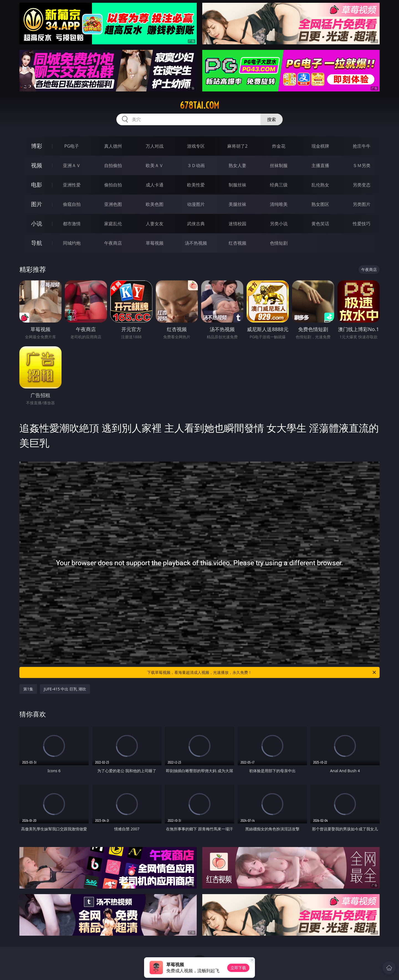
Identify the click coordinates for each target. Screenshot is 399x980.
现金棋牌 (320, 146)
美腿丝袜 (237, 204)
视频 (37, 165)
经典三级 (279, 185)
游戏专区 (196, 146)
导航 (37, 243)
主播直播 (320, 165)
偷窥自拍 (72, 204)
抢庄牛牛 (362, 146)
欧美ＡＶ (155, 165)
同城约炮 (72, 243)
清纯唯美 (279, 204)
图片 (37, 204)
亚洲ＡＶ (72, 165)
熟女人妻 (237, 165)
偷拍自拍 (113, 185)
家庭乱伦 (113, 224)
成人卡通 (155, 185)
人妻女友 (155, 224)
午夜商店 (113, 243)
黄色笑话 (320, 224)
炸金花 (279, 146)
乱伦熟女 (320, 185)
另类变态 (362, 185)
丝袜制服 (279, 165)
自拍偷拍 (113, 165)
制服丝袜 (237, 185)
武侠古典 (196, 224)
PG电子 (72, 146)
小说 (37, 223)
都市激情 (72, 224)
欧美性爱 (196, 185)
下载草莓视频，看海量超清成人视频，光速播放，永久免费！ (262, 672)
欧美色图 (155, 204)
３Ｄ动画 (196, 165)
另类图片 (362, 204)
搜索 (272, 119)
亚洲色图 (113, 204)
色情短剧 (279, 243)
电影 (37, 185)
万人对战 (155, 146)
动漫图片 (196, 204)
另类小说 (279, 224)
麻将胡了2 (237, 146)
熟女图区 (320, 204)
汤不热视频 (196, 243)
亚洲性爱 (72, 185)
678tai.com (199, 105)
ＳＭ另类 (362, 165)
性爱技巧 (362, 224)
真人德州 (113, 146)
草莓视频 (155, 243)
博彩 (37, 146)
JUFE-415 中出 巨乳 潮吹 (65, 689)
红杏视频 (237, 243)
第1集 (28, 689)
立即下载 (238, 968)
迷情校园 (237, 224)
